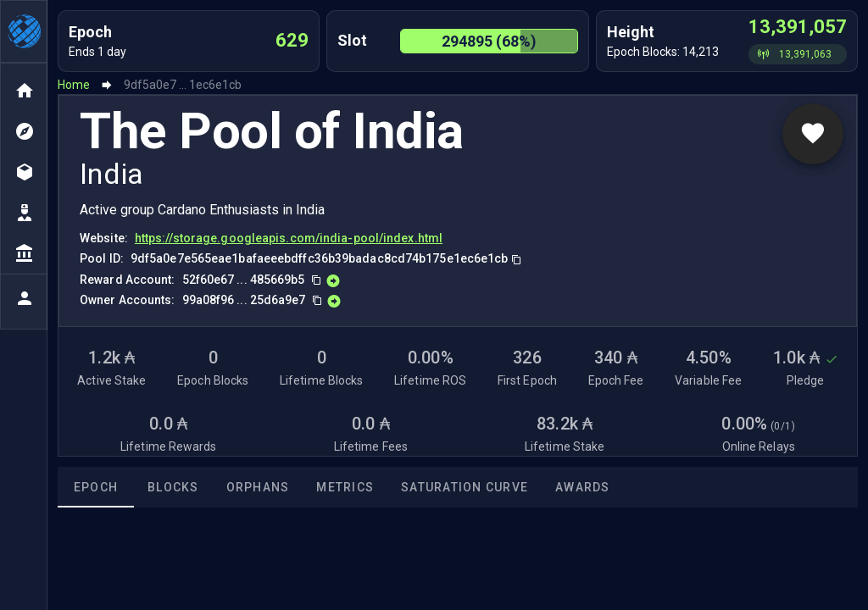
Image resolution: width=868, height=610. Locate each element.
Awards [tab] (583, 487)
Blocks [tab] (173, 487)
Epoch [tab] (96, 487)
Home (74, 85)
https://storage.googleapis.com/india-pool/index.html (289, 238)
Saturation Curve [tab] (465, 487)
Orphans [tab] (258, 487)
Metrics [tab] (345, 487)
